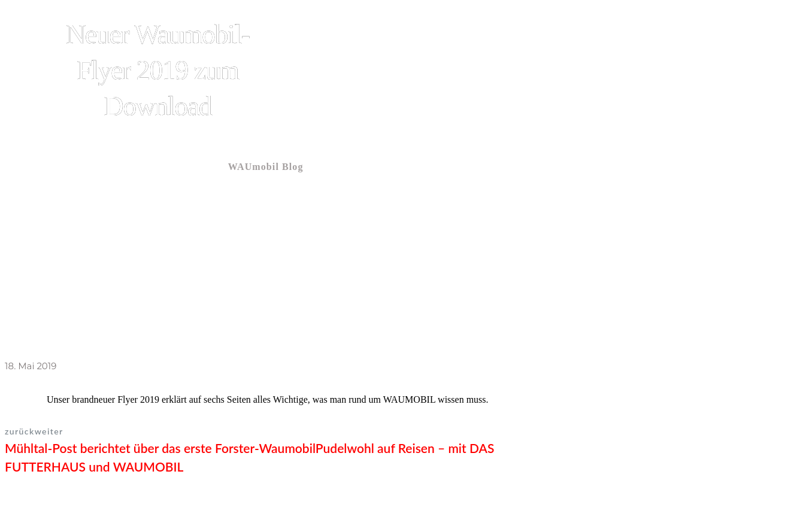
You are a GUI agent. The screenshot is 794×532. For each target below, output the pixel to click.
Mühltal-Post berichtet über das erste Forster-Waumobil (160, 448)
